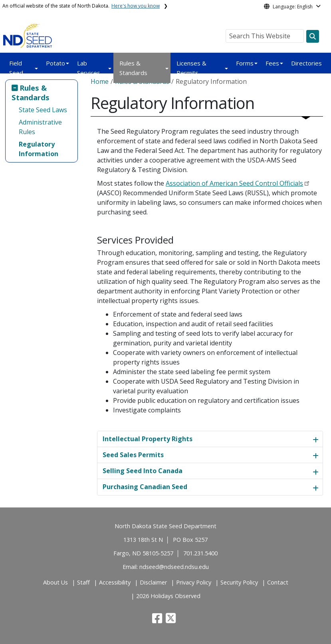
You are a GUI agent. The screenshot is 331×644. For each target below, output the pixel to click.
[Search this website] (313, 36)
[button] (158, 620)
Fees (272, 63)
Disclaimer (153, 582)
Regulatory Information (39, 149)
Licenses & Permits (191, 68)
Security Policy (239, 582)
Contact (278, 582)
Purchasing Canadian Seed (145, 487)
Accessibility (115, 582)
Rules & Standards (133, 68)
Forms (245, 63)
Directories (306, 63)
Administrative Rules (40, 127)
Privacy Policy (194, 582)
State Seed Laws (43, 110)
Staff (83, 582)
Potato (55, 63)
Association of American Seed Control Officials (234, 183)
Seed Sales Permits (133, 455)
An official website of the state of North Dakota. (81, 6)
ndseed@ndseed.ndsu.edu (174, 567)
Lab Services (89, 68)
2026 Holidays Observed (168, 596)
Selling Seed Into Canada (143, 471)
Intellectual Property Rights (148, 439)
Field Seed (16, 68)
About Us (55, 582)
